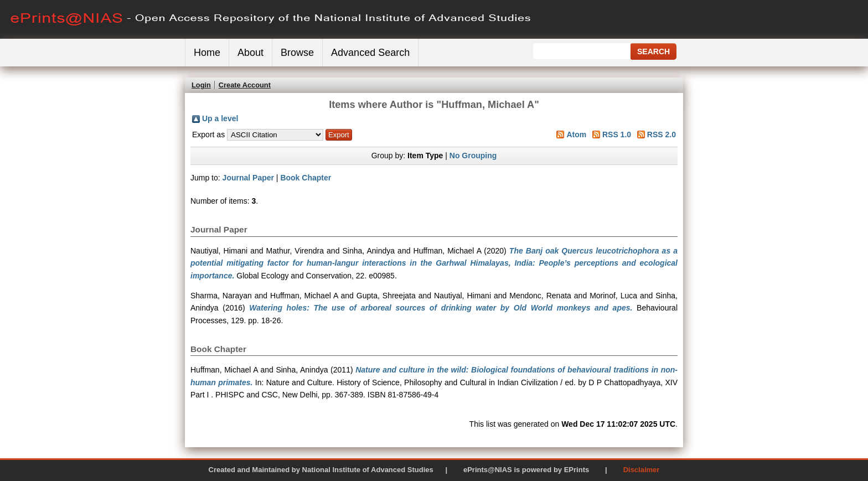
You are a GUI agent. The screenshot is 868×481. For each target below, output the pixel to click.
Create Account (245, 85)
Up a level (220, 118)
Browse (297, 53)
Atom (576, 135)
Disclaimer (642, 470)
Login (201, 85)
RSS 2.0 (662, 135)
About (250, 53)
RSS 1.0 (617, 135)
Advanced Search (370, 53)
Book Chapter (306, 178)
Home (207, 53)
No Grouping (473, 156)
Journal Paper (248, 178)
